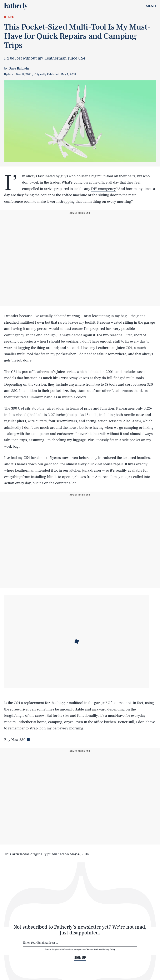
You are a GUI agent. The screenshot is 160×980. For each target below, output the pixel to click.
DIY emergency (104, 189)
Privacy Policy (109, 949)
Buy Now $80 (15, 740)
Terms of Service (93, 949)
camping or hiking (139, 428)
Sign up (80, 958)
